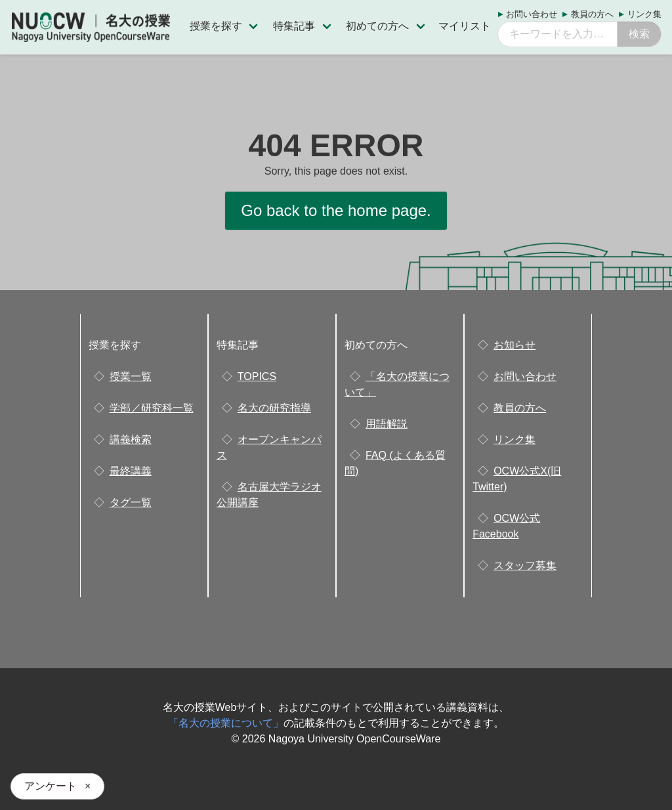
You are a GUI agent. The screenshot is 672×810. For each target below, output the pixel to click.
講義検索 (131, 439)
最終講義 (131, 471)
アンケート (51, 786)
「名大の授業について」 (226, 723)
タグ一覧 (131, 502)
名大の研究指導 (274, 408)
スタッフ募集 (525, 565)
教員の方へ (592, 14)
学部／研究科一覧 (152, 408)
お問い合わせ (532, 14)
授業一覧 (131, 376)
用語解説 (387, 424)
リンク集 (644, 14)
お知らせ (514, 345)
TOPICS (257, 376)
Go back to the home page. (336, 210)
